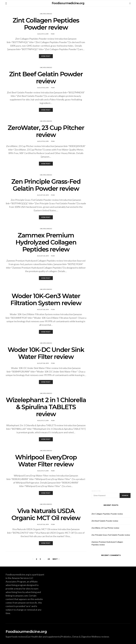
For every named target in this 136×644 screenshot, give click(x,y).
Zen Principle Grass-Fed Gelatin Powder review (46, 185)
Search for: (96, 491)
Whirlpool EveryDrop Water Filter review (46, 461)
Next (55, 559)
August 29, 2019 (43, 195)
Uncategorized (46, 14)
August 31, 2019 (43, 34)
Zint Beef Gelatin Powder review (46, 78)
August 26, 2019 (43, 524)
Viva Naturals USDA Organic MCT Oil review (46, 514)
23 (49, 559)
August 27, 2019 (43, 421)
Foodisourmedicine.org (68, 3)
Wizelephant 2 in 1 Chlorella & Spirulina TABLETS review (46, 407)
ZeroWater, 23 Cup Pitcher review (46, 131)
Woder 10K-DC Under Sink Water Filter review (46, 353)
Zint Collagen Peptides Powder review (46, 24)
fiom (53, 34)
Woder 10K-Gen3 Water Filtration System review (46, 299)
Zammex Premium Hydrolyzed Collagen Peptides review (46, 242)
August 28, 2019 (43, 310)
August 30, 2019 (43, 88)
